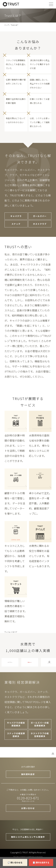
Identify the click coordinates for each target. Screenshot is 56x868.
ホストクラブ (40, 224)
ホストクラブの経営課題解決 (40, 735)
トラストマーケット (16, 587)
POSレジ (16, 421)
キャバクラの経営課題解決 (16, 724)
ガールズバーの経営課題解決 (40, 724)
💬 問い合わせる (15, 862)
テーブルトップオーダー (40, 479)
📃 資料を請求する (41, 862)
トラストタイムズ (40, 532)
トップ (7, 25)
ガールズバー (40, 216)
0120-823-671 (28, 798)
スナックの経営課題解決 (16, 735)
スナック (16, 224)
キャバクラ (16, 216)
